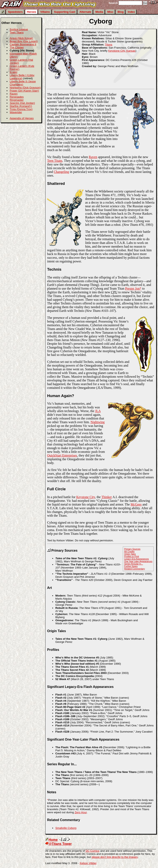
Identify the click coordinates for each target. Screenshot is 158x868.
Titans (109, 45)
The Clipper (17, 47)
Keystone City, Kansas (122, 51)
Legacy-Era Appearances (137, 559)
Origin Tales (130, 554)
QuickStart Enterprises (62, 455)
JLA (98, 411)
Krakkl (13, 72)
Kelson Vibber (88, 863)
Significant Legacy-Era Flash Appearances (80, 687)
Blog (121, 12)
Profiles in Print (132, 556)
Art (49, 588)
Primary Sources (132, 549)
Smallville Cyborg (66, 828)
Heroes (32, 12)
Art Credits (129, 551)
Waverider (16, 112)
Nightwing (98, 422)
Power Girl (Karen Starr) (24, 91)
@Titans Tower (59, 844)
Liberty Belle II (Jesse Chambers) (23, 83)
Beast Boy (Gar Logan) (24, 41)
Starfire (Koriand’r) (21, 106)
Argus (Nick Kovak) (21, 38)
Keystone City (86, 497)
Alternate (85, 12)
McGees (136, 504)
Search (113, 3)
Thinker (107, 497)
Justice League (19, 29)
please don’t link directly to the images (115, 857)
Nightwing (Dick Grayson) (25, 88)
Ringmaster (17, 100)
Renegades (17, 97)
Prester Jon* (133, 288)
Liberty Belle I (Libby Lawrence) (22, 77)
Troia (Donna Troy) (21, 109)
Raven (93, 157)
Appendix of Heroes (22, 118)
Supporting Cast (65, 12)
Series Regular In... (134, 564)
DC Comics (92, 851)
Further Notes (131, 566)
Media (99, 12)
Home (51, 840)
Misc (110, 12)
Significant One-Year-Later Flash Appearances (83, 739)
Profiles (53, 650)
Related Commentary (135, 569)
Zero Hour (81, 812)
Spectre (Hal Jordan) (22, 103)
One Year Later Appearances (138, 561)
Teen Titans (55, 161)
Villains (45, 12)
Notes (52, 792)
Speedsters (15, 12)
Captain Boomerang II (23, 44)
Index (131, 12)
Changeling (61, 172)
